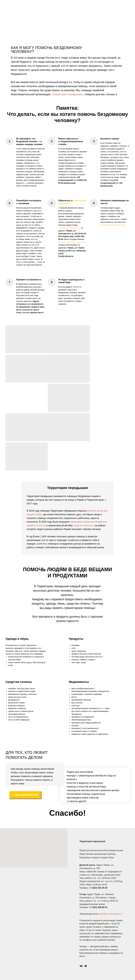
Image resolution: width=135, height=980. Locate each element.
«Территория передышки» (67, 94)
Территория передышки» (70, 228)
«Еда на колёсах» (83, 525)
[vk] (81, 966)
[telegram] (85, 966)
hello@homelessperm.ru (111, 914)
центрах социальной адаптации (72, 242)
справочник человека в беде (113, 225)
